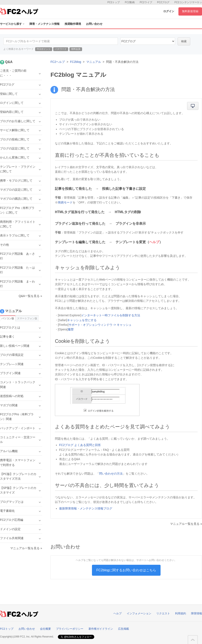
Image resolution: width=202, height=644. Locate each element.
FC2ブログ (163, 2)
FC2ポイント (44, 49)
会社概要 (45, 629)
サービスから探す (12, 24)
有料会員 (76, 49)
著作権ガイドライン (101, 629)
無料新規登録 (190, 11)
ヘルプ (118, 613)
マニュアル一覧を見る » (186, 524)
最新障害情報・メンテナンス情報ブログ (86, 508)
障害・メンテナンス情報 (45, 24)
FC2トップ (114, 2)
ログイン (169, 11)
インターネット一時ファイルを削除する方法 (111, 315)
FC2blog (76, 62)
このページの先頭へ (193, 640)
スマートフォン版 (27, 318)
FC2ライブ (146, 2)
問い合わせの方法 (111, 474)
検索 (184, 41)
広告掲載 (124, 629)
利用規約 (181, 613)
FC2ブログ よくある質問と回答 (80, 445)
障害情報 (197, 613)
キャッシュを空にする (82, 320)
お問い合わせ (94, 24)
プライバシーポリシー (70, 629)
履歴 (71, 329)
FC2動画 (130, 2)
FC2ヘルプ (58, 62)
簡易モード (65, 202)
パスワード (61, 49)
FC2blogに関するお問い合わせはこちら (126, 570)
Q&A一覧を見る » (30, 296)
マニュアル (94, 62)
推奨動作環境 (73, 24)
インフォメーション (139, 613)
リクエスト (163, 613)
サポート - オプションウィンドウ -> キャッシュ (100, 325)
